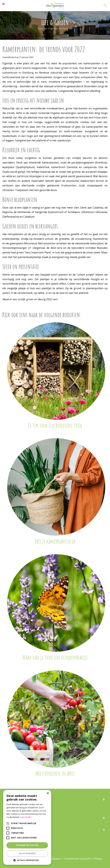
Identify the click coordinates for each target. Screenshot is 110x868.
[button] (27, 860)
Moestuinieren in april (55, 773)
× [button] (48, 793)
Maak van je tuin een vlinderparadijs (55, 657)
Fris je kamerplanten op (55, 541)
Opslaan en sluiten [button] (27, 845)
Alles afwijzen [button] (27, 853)
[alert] (27, 827)
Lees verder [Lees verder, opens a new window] (26, 817)
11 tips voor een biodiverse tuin (55, 425)
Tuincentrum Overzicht (77, 859)
